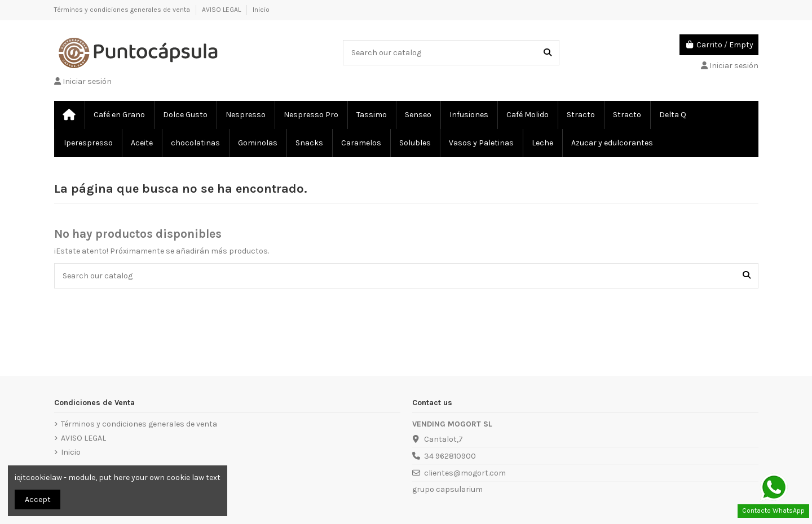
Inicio (261, 10)
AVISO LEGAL (222, 10)
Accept (38, 499)
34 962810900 (450, 456)
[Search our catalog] (548, 53)
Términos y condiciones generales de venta (123, 10)
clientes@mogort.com (465, 473)
